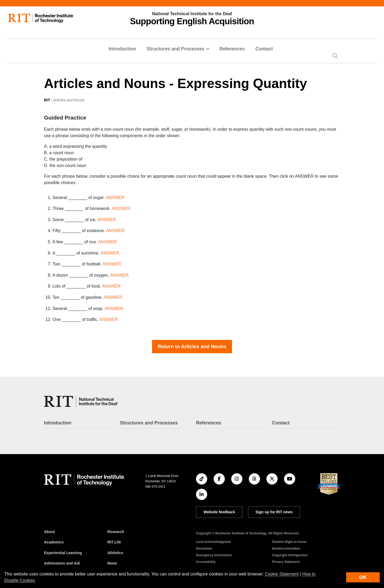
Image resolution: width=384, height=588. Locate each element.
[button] (335, 56)
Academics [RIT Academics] (54, 542)
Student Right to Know (289, 542)
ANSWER (115, 198)
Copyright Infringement (290, 555)
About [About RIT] (49, 532)
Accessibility (206, 562)
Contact (264, 49)
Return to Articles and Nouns (192, 346)
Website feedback (219, 512)
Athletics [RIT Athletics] (115, 553)
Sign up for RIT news (274, 512)
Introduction (122, 49)
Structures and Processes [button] (176, 49)
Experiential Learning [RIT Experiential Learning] (63, 553)
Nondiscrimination (286, 549)
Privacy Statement (286, 562)
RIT (47, 100)
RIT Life (114, 542)
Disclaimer (204, 549)
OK (363, 577)
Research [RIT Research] (116, 532)
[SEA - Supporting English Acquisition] (81, 401)
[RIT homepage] (41, 18)
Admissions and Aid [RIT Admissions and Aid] (62, 563)
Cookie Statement (282, 574)
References (232, 49)
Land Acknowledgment (213, 542)
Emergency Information (214, 555)
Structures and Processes (149, 423)
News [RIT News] (112, 563)
